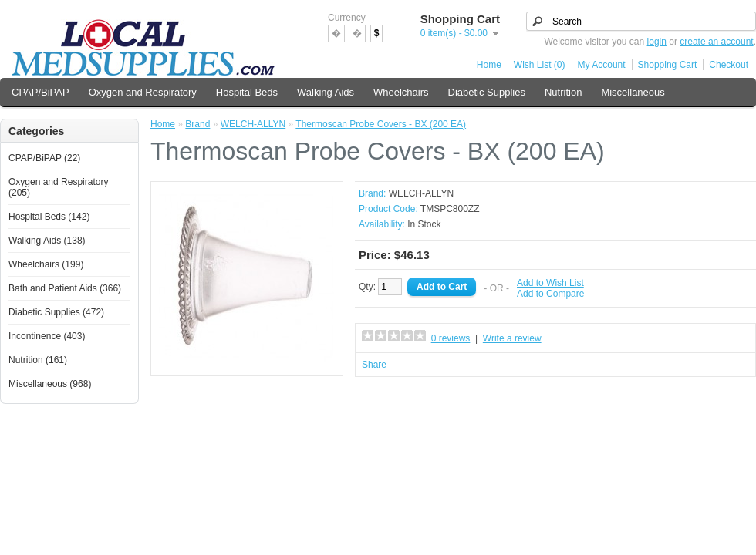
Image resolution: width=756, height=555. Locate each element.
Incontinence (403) (47, 336)
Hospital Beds (247, 92)
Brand (197, 124)
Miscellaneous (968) (50, 384)
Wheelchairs (401, 92)
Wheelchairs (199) (46, 264)
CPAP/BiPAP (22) (44, 158)
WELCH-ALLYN (253, 124)
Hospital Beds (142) (49, 217)
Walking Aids (326, 92)
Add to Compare (550, 294)
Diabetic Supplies (487, 92)
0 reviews (451, 338)
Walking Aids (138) (47, 240)
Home (489, 65)
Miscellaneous (633, 92)
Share (374, 365)
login (657, 42)
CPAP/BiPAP (40, 92)
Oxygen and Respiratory (143, 92)
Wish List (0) (540, 65)
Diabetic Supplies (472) (56, 312)
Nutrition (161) (38, 360)
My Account (602, 65)
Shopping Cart (668, 65)
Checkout (729, 65)
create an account (716, 42)
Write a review (512, 338)
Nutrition (563, 92)
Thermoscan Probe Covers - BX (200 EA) (381, 124)
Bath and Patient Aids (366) (65, 288)
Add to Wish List (550, 283)
